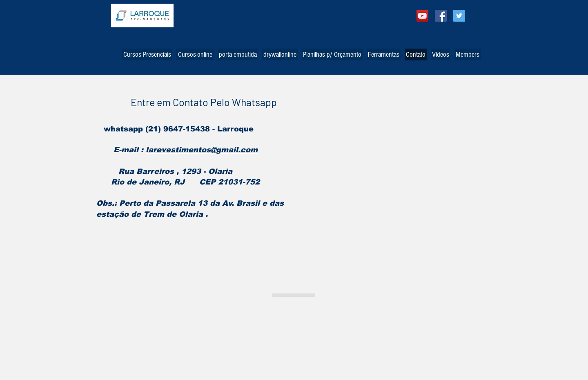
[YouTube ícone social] (422, 16)
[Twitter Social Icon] (459, 16)
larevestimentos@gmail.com (202, 150)
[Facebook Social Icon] (441, 16)
